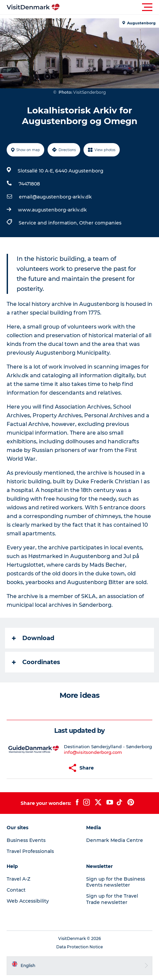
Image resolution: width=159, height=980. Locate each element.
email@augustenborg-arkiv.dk (55, 197)
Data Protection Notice (79, 947)
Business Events (26, 840)
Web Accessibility (28, 901)
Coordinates (36, 662)
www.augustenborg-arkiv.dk (52, 210)
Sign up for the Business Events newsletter (116, 882)
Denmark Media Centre (115, 840)
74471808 (29, 184)
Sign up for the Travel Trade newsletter (112, 899)
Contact (16, 890)
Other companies (100, 223)
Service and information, (49, 223)
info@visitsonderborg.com (93, 752)
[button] (109, 7)
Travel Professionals (30, 851)
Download (33, 638)
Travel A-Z (18, 879)
